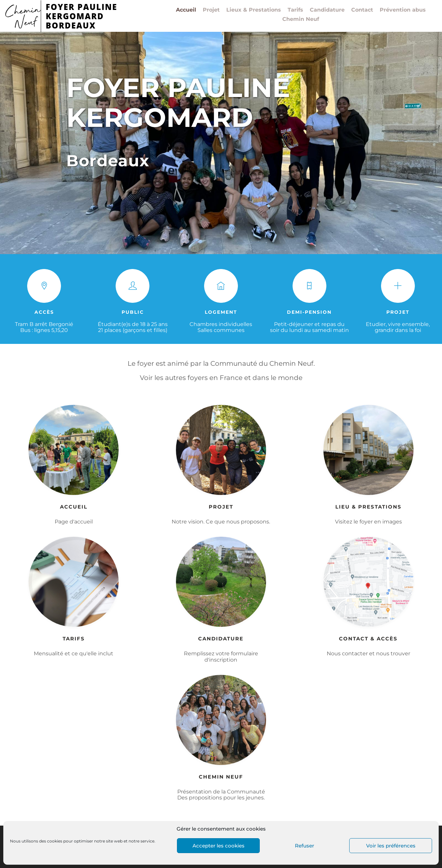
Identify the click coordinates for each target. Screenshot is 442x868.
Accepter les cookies (219, 846)
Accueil (186, 10)
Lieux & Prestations (254, 10)
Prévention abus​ (403, 10)
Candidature (327, 10)
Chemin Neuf (301, 19)
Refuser (304, 846)
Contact (362, 10)
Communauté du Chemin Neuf (262, 363)
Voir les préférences (391, 846)
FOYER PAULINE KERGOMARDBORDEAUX (82, 16)
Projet (211, 10)
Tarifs (295, 10)
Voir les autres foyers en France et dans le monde (221, 378)
